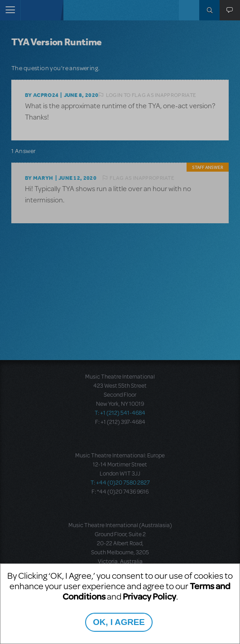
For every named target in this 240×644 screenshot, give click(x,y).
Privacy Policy (149, 596)
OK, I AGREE (119, 622)
